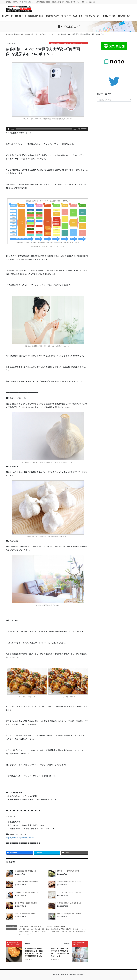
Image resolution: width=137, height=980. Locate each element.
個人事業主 (36, 932)
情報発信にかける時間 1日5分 (26, 871)
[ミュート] (79, 129)
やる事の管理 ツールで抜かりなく (69, 903)
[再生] (9, 129)
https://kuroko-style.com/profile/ (20, 838)
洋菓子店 (71, 932)
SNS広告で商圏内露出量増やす (26, 914)
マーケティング (80, 932)
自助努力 (69, 929)
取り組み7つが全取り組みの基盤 (26, 882)
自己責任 (62, 929)
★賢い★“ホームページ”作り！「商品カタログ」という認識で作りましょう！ (60, 952)
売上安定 (38, 929)
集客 (20, 929)
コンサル (21, 932)
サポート (28, 932)
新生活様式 (54, 929)
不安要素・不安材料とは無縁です (27, 892)
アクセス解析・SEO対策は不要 (26, 903)
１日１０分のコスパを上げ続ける (69, 892)
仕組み (48, 929)
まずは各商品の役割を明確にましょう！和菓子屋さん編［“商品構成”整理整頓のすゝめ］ (34, 952)
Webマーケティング (25, 934)
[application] (47, 129)
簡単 (77, 929)
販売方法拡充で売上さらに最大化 (69, 914)
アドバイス (83, 929)
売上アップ (30, 929)
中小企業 (52, 932)
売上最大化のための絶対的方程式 (69, 882)
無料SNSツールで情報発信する (68, 871)
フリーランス (44, 932)
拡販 (43, 929)
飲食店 (58, 932)
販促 (24, 929)
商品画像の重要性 (60, 926)
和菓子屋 (64, 932)
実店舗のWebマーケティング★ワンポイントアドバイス (69, 43)
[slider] (44, 129)
